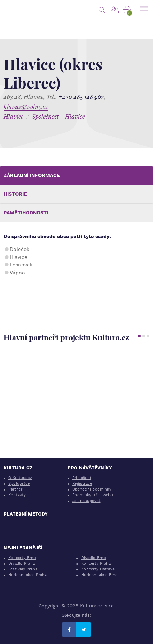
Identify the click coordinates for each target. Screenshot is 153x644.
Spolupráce (19, 484)
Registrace (82, 484)
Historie (15, 194)
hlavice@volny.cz (26, 107)
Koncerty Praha (96, 563)
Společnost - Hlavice (58, 116)
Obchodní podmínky (92, 489)
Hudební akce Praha (27, 575)
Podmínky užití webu (93, 495)
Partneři (16, 489)
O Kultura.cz (20, 478)
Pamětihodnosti (26, 213)
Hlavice (13, 116)
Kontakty (17, 495)
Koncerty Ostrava (98, 569)
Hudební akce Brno (99, 575)
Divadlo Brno (94, 558)
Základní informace (32, 175)
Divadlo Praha (22, 563)
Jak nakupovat (86, 501)
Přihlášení (82, 478)
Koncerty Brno (22, 558)
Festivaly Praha (23, 569)
